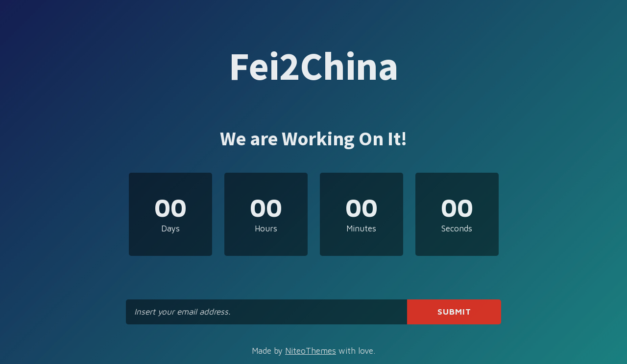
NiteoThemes (311, 351)
